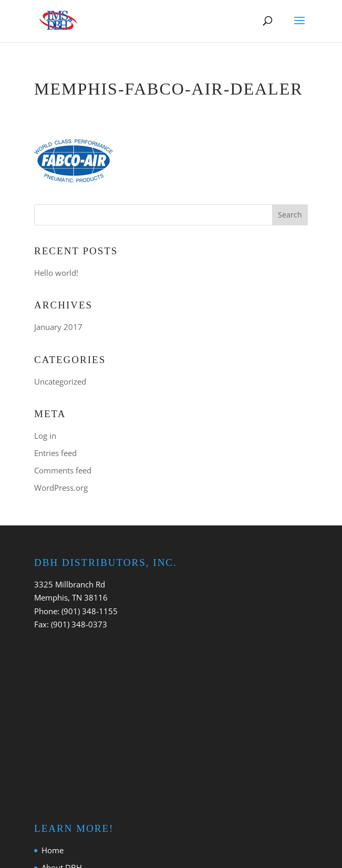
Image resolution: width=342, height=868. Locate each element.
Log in (45, 436)
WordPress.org (61, 488)
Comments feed (63, 470)
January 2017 (58, 327)
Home (53, 850)
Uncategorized (60, 381)
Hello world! (56, 273)
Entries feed (55, 453)
